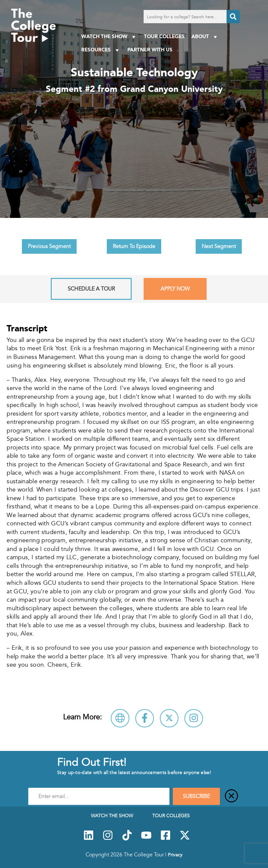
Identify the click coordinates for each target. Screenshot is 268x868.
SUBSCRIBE (196, 796)
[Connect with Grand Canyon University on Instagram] (194, 718)
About (205, 37)
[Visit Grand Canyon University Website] (120, 718)
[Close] (232, 796)
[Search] (233, 17)
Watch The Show (109, 37)
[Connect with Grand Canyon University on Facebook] (145, 718)
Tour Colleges (164, 36)
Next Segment (219, 246)
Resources (101, 50)
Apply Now (175, 289)
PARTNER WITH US (150, 50)
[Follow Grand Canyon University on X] (169, 718)
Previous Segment (49, 246)
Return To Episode (134, 246)
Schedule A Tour (91, 289)
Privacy (175, 855)
